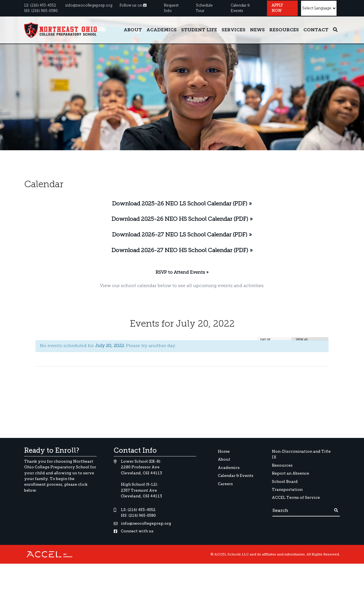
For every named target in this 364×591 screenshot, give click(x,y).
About (133, 30)
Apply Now (277, 8)
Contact (316, 30)
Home (224, 451)
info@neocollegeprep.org (89, 6)
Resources (284, 30)
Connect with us (137, 531)
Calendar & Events (240, 8)
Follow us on (133, 6)
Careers (225, 484)
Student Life (199, 30)
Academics (162, 30)
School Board (285, 482)
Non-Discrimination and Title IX (301, 454)
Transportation (287, 490)
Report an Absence (290, 473)
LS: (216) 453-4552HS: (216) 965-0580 (41, 8)
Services (233, 30)
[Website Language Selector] (319, 8)
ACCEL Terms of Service (296, 498)
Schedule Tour (204, 8)
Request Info (171, 8)
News (257, 30)
